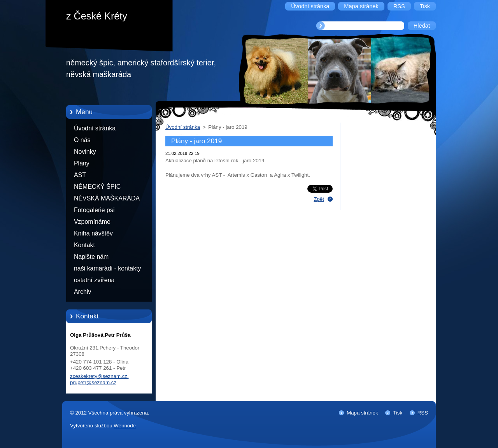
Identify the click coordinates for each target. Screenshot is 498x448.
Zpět (319, 199)
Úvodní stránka (95, 128)
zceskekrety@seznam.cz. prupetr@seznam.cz (99, 379)
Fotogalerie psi (94, 210)
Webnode (125, 426)
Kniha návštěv (93, 233)
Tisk (398, 413)
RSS (423, 413)
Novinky (85, 152)
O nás (82, 140)
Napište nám (91, 257)
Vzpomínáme (92, 222)
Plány (82, 163)
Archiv (82, 292)
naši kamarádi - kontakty (108, 268)
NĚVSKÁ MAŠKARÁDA (107, 198)
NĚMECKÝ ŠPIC (97, 187)
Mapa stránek (362, 413)
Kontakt (84, 245)
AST (80, 175)
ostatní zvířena (94, 280)
